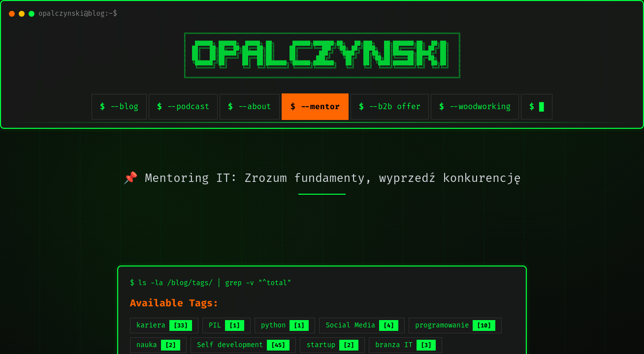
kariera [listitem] (164, 325)
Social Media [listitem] (362, 325)
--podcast (188, 106)
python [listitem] (285, 325)
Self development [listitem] (243, 345)
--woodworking (480, 106)
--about (254, 106)
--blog (124, 106)
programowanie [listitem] (455, 325)
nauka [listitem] (158, 345)
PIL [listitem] (226, 325)
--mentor (320, 106)
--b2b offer (395, 106)
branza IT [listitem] (405, 345)
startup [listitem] (332, 345)
